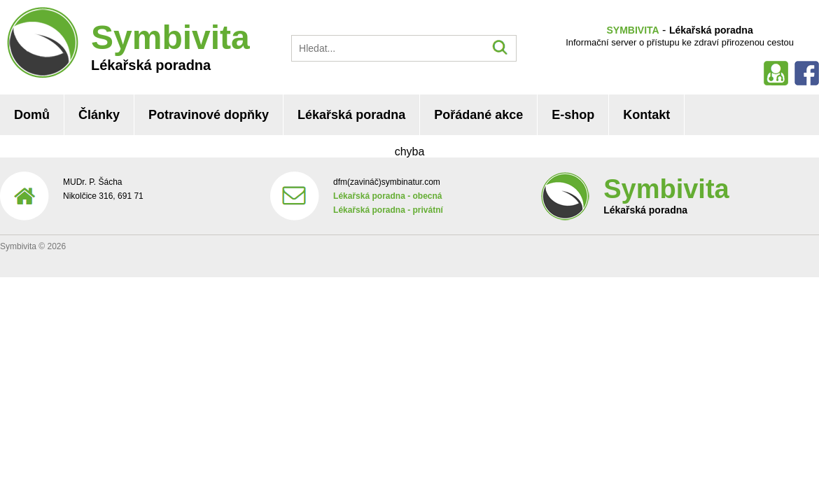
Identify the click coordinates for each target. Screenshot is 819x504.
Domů (32, 115)
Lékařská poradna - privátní (388, 210)
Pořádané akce (478, 115)
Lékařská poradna (351, 115)
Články (99, 115)
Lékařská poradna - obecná (387, 196)
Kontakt (646, 115)
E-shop (573, 115)
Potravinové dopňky (209, 115)
